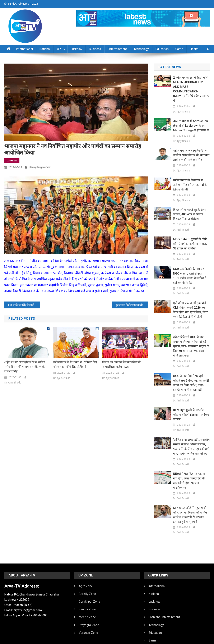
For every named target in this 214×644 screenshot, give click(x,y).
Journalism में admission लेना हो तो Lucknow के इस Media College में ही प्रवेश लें (190, 116)
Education (162, 49)
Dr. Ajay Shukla (13, 383)
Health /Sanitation (161, 625)
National (45, 49)
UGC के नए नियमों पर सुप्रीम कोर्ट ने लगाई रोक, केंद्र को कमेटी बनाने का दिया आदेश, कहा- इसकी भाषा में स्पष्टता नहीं (191, 369)
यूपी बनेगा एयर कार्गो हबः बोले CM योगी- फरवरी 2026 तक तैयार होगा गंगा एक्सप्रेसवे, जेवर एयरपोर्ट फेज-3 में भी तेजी (191, 296)
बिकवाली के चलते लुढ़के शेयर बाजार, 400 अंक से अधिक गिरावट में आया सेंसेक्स (189, 205)
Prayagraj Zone (89, 602)
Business (95, 49)
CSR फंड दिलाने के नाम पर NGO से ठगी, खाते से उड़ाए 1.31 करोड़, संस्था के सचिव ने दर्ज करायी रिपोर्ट (191, 264)
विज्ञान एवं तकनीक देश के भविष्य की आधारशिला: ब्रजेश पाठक (122, 364)
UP (59, 49)
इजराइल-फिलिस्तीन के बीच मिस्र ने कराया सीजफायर (132, 305)
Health (194, 49)
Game (179, 49)
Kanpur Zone (87, 586)
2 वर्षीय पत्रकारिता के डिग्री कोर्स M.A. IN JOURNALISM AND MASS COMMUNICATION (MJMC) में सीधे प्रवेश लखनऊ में (191, 84)
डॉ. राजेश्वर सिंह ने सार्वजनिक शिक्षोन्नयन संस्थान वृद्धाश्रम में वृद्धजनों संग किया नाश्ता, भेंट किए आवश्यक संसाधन (25, 305)
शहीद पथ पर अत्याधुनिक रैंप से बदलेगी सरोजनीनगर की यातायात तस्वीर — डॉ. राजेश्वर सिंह (25, 367)
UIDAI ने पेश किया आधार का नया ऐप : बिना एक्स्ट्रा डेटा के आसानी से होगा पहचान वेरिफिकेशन (191, 460)
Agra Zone (86, 563)
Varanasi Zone (88, 610)
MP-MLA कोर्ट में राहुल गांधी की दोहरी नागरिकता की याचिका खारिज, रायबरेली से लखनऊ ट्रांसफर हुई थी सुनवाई (190, 492)
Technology (141, 49)
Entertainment (117, 49)
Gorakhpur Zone (89, 579)
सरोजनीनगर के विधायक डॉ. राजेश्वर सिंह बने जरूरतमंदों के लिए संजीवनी (75, 364)
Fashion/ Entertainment (164, 594)
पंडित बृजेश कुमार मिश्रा (40, 167)
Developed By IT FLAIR (197, 639)
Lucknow (76, 49)
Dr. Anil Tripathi (182, 221)
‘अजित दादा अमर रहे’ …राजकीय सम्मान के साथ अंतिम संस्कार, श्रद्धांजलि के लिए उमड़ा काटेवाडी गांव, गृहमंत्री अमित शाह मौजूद (190, 428)
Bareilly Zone (87, 571)
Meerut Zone (87, 594)
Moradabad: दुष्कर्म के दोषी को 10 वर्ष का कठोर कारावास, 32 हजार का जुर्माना (191, 235)
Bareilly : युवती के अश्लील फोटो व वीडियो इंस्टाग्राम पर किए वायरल (191, 399)
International (24, 49)
